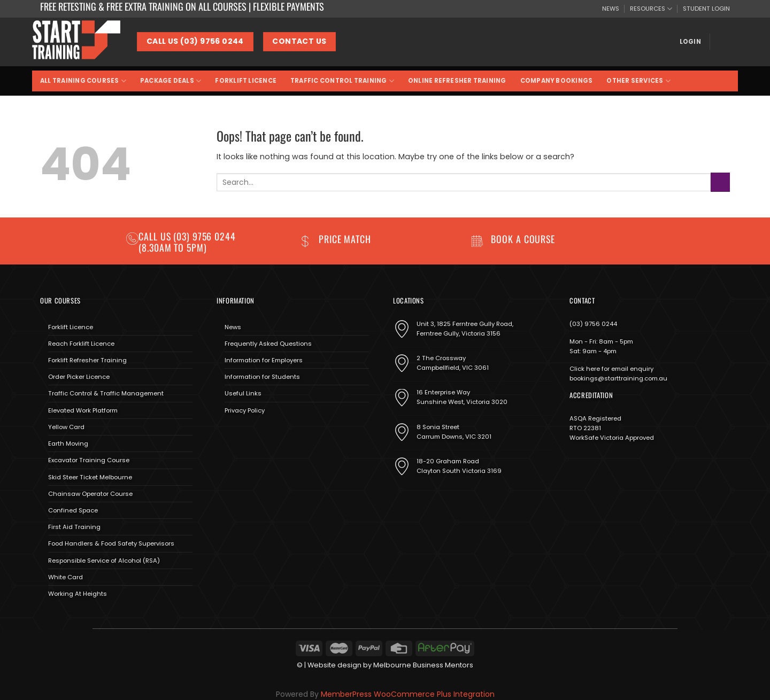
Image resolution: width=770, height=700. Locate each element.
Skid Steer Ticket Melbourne (90, 477)
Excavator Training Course (89, 460)
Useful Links (243, 393)
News (233, 327)
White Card (66, 577)
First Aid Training (74, 527)
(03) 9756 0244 (593, 324)
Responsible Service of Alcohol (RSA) (104, 561)
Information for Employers (264, 360)
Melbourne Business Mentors (423, 665)
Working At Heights (78, 594)
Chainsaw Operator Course (90, 494)
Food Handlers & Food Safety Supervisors (111, 543)
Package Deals (171, 81)
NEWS (611, 9)
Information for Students (262, 377)
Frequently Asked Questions (268, 344)
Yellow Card (66, 427)
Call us (156, 236)
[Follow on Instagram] (239, 435)
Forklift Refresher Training (87, 360)
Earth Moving (68, 444)
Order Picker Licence (79, 377)
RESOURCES (651, 9)
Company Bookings (557, 81)
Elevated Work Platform (83, 410)
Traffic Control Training (342, 81)
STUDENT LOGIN (706, 9)
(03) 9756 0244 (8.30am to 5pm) (187, 242)
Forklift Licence (246, 81)
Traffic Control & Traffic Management (106, 393)
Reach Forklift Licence (81, 344)
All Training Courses (83, 81)
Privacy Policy (245, 410)
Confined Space (73, 510)
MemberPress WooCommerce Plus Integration (408, 694)
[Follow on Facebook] (224, 435)
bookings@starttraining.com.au (618, 378)
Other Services (638, 81)
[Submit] (720, 182)
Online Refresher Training (457, 81)
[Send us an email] (255, 435)
